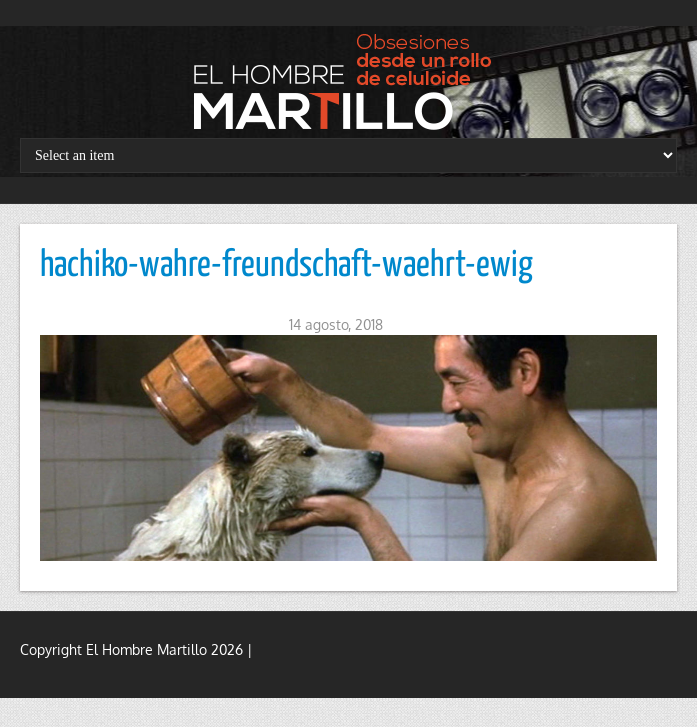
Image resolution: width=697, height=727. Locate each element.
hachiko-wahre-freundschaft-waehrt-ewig (286, 266)
